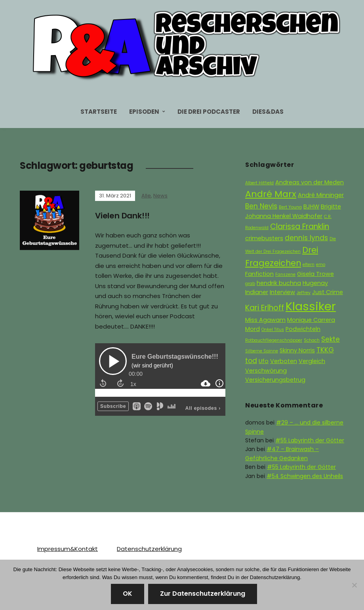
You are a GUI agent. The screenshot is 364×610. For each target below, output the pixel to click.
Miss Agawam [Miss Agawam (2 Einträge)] (265, 320)
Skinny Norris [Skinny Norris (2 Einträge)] (297, 350)
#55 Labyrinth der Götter (310, 440)
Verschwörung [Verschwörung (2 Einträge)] (266, 371)
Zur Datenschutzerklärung (203, 594)
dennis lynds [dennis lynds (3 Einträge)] (306, 238)
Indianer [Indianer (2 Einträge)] (257, 292)
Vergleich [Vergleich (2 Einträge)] (312, 361)
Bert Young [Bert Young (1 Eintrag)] (290, 207)
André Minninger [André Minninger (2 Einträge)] (321, 195)
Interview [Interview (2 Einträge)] (282, 292)
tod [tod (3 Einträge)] (251, 361)
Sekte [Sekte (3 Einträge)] (331, 339)
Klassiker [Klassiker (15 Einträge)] (311, 306)
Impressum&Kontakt (68, 549)
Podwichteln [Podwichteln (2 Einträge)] (303, 329)
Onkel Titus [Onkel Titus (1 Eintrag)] (273, 330)
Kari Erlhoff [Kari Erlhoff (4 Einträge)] (265, 308)
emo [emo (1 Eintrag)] (321, 265)
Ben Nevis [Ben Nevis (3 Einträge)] (261, 206)
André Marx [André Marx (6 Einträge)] (271, 194)
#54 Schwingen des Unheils (305, 476)
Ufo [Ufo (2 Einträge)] (264, 361)
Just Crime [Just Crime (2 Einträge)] (328, 292)
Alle (146, 196)
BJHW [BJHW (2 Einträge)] (311, 207)
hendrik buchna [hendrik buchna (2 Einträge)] (279, 283)
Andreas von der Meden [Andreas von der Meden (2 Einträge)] (310, 182)
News (160, 196)
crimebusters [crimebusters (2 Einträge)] (264, 238)
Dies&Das (268, 112)
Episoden (144, 112)
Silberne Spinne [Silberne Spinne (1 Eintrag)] (262, 351)
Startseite (99, 112)
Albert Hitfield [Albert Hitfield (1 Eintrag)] (259, 183)
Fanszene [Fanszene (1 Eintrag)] (285, 274)
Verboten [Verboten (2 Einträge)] (284, 361)
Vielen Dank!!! (122, 216)
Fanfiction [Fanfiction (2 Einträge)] (259, 274)
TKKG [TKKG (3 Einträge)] (325, 350)
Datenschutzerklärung (149, 549)
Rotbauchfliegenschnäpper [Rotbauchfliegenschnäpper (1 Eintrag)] (274, 340)
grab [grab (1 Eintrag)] (250, 284)
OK (128, 594)
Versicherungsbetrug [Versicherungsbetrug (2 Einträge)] (275, 380)
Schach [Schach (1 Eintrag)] (312, 340)
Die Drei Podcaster (209, 112)
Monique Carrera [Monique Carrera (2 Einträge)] (311, 320)
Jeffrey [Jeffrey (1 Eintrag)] (304, 293)
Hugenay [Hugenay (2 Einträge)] (315, 283)
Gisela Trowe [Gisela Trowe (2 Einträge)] (315, 274)
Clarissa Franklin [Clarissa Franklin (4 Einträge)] (300, 227)
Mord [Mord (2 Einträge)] (253, 329)
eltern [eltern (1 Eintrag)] (309, 265)
